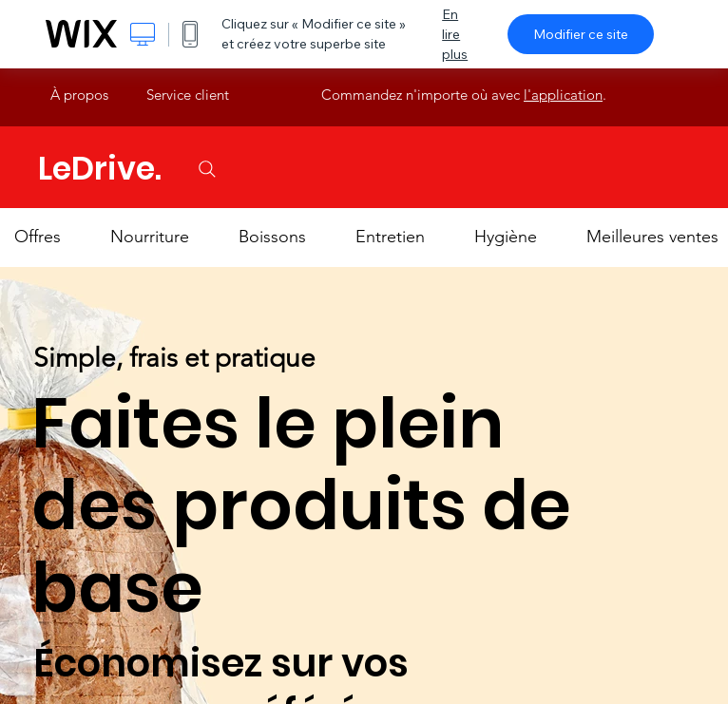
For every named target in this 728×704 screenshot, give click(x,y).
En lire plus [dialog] (455, 34)
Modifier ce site (581, 34)
